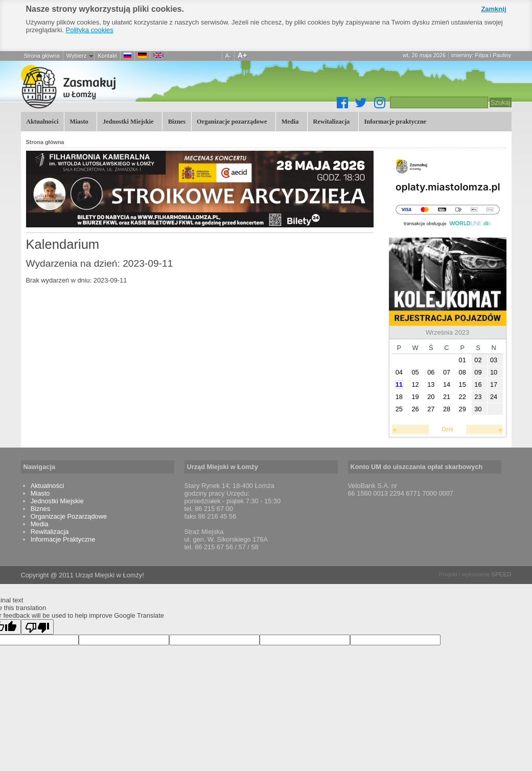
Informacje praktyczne (394, 121)
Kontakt (107, 56)
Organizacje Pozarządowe (69, 516)
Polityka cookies (90, 30)
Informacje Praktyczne (63, 539)
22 (462, 397)
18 (399, 397)
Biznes (177, 122)
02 (478, 360)
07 (447, 372)
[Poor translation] (37, 627)
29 (462, 409)
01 (462, 360)
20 (431, 397)
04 (399, 372)
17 (494, 384)
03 (494, 360)
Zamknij (493, 9)
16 (478, 384)
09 (478, 372)
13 (431, 384)
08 (462, 372)
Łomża (123, 86)
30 (478, 409)
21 (447, 397)
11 (399, 384)
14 (447, 384)
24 (494, 397)
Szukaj (500, 102)
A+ (242, 55)
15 (462, 384)
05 (415, 372)
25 (399, 409)
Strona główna (42, 56)
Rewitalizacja (330, 121)
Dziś (447, 429)
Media (289, 121)
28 (447, 409)
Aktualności (42, 122)
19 (415, 397)
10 (494, 372)
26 (415, 409)
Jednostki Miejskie (127, 121)
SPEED (501, 574)
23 (478, 397)
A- (228, 56)
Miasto (78, 121)
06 (431, 372)
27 (431, 409)
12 (415, 384)
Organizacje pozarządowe (231, 121)
